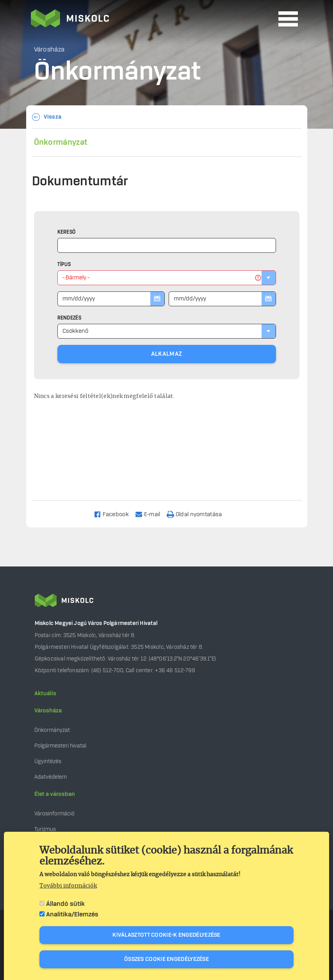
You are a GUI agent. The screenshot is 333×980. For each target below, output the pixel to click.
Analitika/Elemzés (72, 914)
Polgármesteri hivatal (60, 746)
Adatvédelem (51, 777)
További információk (68, 886)
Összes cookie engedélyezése (166, 959)
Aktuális (45, 694)
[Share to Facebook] (115, 514)
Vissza (53, 117)
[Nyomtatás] (198, 514)
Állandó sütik (65, 904)
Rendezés (69, 318)
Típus (64, 265)
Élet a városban (55, 794)
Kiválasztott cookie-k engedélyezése (166, 935)
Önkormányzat (61, 142)
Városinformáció (54, 814)
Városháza (48, 711)
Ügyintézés (48, 761)
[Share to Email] (151, 514)
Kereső (67, 232)
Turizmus (45, 829)
